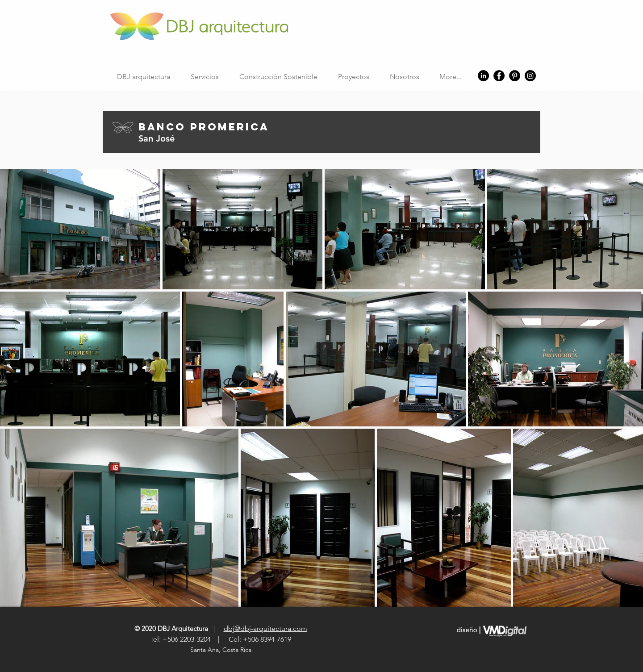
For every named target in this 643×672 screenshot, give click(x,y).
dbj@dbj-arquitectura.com (265, 628)
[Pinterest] (515, 76)
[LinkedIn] (483, 76)
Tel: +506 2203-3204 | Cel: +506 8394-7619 (221, 639)
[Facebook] (499, 76)
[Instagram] (530, 76)
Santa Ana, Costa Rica (222, 650)
